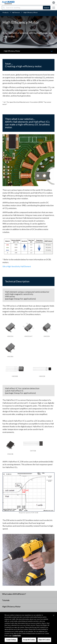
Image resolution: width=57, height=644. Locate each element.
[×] (54, 615)
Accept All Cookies (29, 640)
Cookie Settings (11, 640)
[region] (28, 628)
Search (47, 8)
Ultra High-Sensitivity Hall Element (17, 266)
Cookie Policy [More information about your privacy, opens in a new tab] (17, 636)
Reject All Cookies (44, 640)
